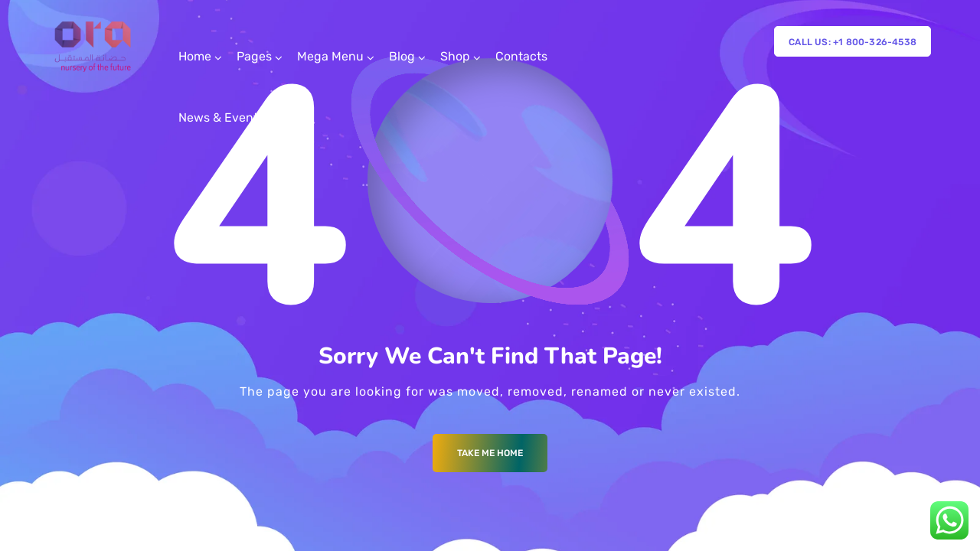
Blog (402, 56)
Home (195, 56)
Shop (455, 56)
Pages (254, 56)
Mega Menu (330, 56)
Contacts (521, 56)
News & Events (221, 117)
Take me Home (490, 453)
